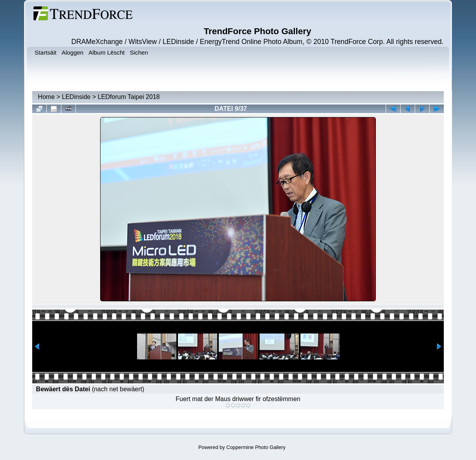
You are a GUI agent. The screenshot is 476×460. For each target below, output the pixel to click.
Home (47, 97)
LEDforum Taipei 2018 (129, 97)
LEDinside (76, 97)
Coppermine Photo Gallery (256, 447)
